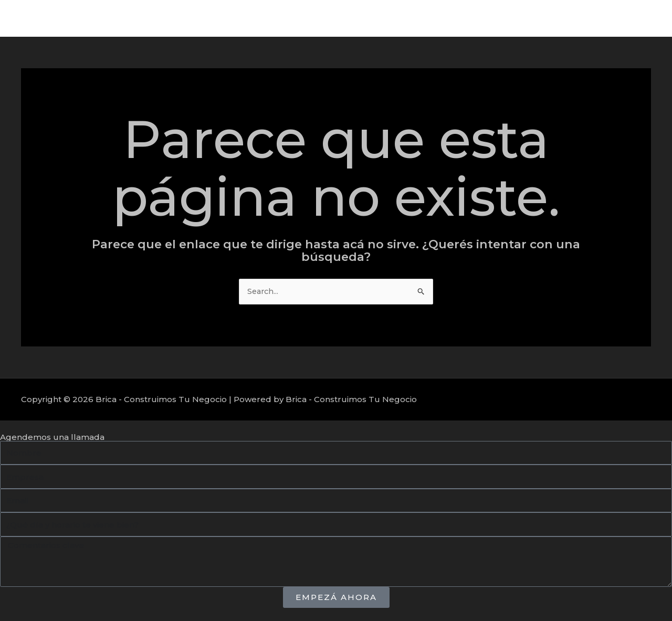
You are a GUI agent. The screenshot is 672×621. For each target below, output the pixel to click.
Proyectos (571, 18)
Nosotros (627, 18)
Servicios (517, 18)
